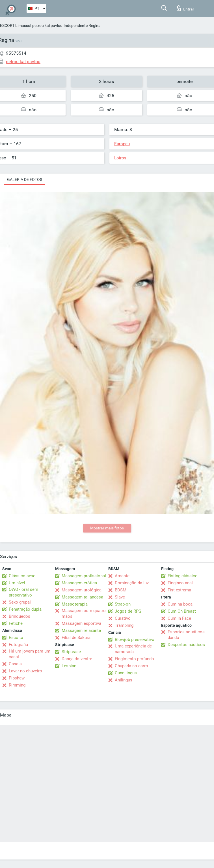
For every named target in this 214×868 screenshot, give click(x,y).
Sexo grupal (20, 602)
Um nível (17, 583)
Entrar (185, 8)
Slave (120, 597)
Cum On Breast (182, 611)
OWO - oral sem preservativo (23, 592)
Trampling (124, 625)
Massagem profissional (84, 576)
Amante (122, 576)
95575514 (16, 53)
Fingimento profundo (134, 659)
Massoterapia (75, 604)
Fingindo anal (180, 583)
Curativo (123, 618)
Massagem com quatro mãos (84, 613)
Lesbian (69, 666)
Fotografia (18, 645)
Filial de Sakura (76, 638)
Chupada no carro (131, 666)
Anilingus (124, 680)
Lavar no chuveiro (25, 671)
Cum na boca (180, 604)
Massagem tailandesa (82, 597)
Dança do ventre (77, 659)
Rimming (17, 685)
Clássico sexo (22, 576)
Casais (15, 664)
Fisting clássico (183, 576)
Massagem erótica (79, 583)
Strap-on (123, 604)
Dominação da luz (132, 583)
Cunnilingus (126, 673)
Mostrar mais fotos (107, 528)
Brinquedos (20, 616)
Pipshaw (17, 678)
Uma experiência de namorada (133, 649)
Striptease (71, 652)
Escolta (16, 638)
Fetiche (16, 623)
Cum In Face (179, 618)
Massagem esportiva (81, 623)
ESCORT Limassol (16, 25)
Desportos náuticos (186, 645)
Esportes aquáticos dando (186, 635)
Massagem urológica (82, 590)
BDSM (121, 590)
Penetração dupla (25, 609)
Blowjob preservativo (135, 640)
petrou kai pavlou (47, 25)
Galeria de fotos (25, 179)
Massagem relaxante (81, 630)
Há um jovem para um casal (30, 654)
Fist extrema (179, 590)
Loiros (120, 158)
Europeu (122, 144)
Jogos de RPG (128, 611)
